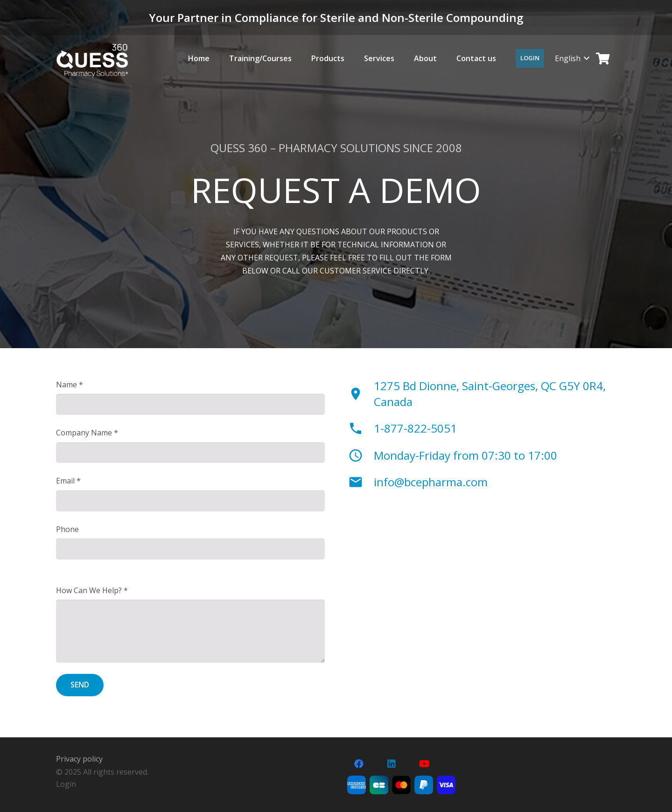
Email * (68, 481)
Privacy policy (79, 759)
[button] (572, 58)
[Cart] (603, 58)
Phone (67, 529)
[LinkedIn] (392, 764)
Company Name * (87, 433)
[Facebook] (359, 764)
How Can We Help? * (92, 590)
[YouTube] (424, 764)
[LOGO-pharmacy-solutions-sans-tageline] (92, 61)
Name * (70, 385)
